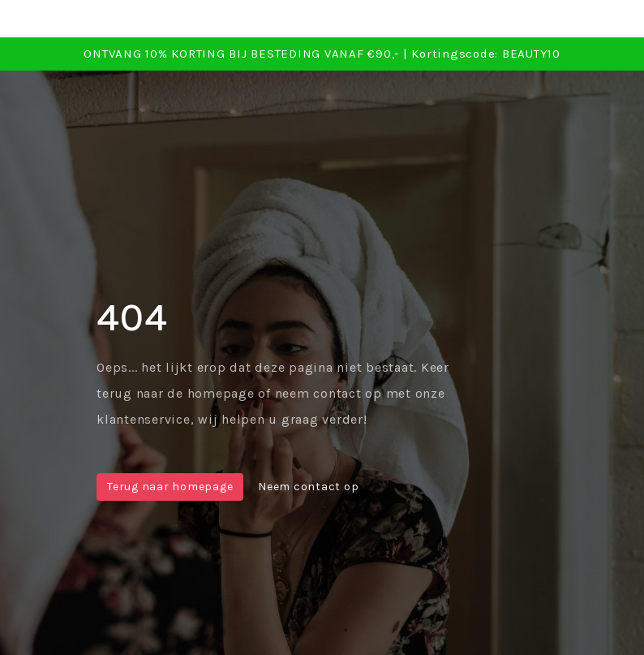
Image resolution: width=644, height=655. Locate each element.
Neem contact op (308, 487)
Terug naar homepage (170, 487)
